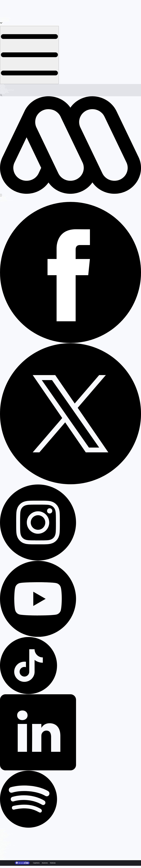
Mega (1, 851)
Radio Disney (3, 860)
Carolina (2, 858)
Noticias (53, 863)
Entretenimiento (4, 837)
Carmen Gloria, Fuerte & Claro (8, 845)
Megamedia (3, 850)
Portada (2, 85)
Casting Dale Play (4, 92)
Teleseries (3, 86)
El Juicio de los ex (4, 21)
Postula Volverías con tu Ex (7, 834)
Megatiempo (3, 853)
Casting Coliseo (4, 91)
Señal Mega (3, 198)
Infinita (2, 855)
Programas (3, 87)
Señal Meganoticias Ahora (6, 200)
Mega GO (2, 93)
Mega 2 (2, 854)
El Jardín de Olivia (5, 19)
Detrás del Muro (4, 846)
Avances (45, 863)
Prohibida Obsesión (5, 22)
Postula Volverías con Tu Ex (7, 90)
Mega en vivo (3, 841)
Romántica (3, 856)
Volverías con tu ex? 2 (5, 18)
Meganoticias (3, 852)
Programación (3, 89)
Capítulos (2, 88)
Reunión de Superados (6, 843)
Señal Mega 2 (3, 199)
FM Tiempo (3, 857)
